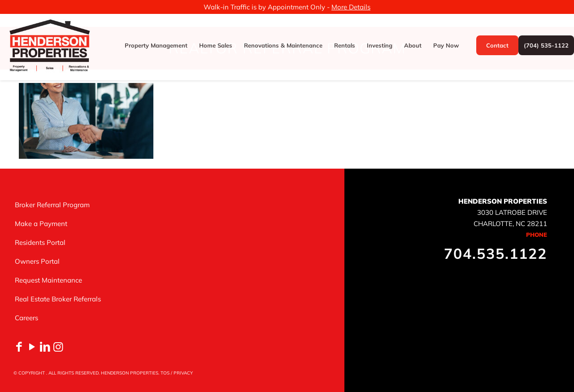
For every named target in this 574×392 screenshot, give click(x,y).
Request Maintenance (48, 280)
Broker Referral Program (52, 205)
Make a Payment (41, 224)
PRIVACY (183, 373)
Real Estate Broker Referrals (58, 299)
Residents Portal (40, 242)
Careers (26, 318)
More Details (351, 7)
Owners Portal (37, 261)
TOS (165, 373)
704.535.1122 (496, 253)
